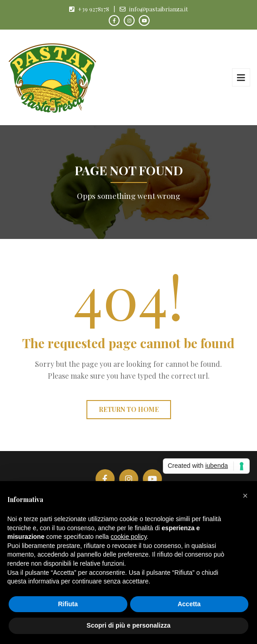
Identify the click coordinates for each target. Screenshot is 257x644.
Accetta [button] (189, 604)
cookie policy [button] (128, 537)
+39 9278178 (93, 9)
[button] (245, 496)
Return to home (129, 409)
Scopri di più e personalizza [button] (128, 625)
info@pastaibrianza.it (159, 9)
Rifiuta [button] (68, 604)
